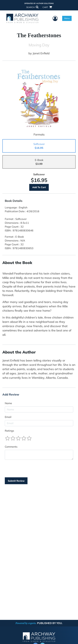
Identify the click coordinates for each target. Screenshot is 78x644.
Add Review (11, 395)
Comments (11, 447)
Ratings (9, 431)
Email (8, 417)
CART (47, 7)
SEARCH (32, 7)
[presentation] (29, 469)
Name (8, 403)
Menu (67, 18)
